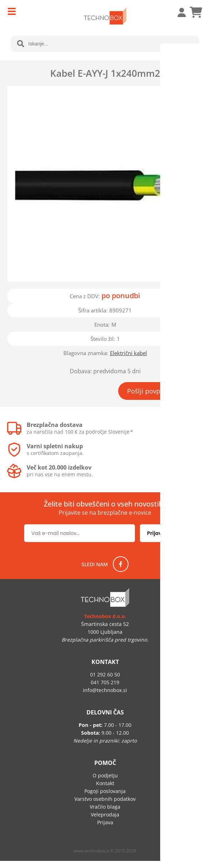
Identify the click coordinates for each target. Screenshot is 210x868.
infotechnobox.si (105, 690)
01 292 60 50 (105, 674)
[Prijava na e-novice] (163, 533)
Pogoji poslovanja (105, 791)
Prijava (178, 12)
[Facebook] (121, 564)
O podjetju (105, 775)
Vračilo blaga (105, 807)
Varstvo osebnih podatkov (105, 799)
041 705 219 (105, 682)
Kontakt (105, 783)
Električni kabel (128, 353)
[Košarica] (196, 12)
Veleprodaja (105, 815)
